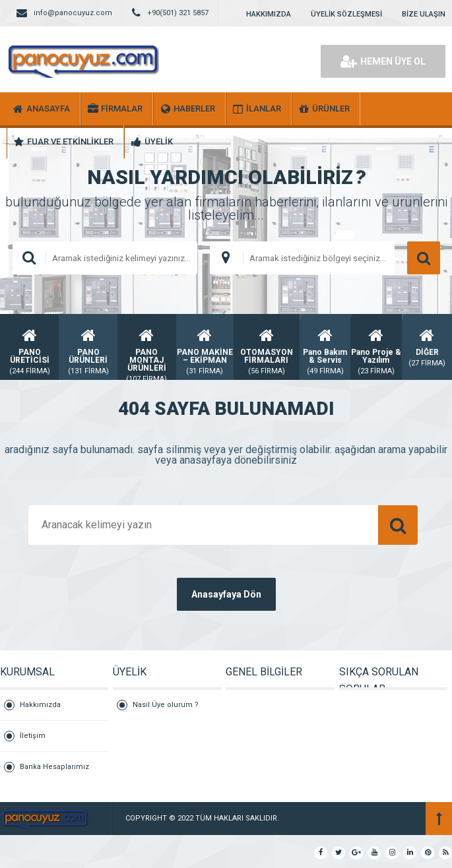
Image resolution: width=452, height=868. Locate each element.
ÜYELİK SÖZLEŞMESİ (346, 14)
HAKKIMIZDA (269, 14)
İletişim (33, 736)
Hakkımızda (40, 705)
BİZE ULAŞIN (424, 14)
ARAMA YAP (424, 258)
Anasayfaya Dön (226, 594)
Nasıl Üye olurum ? (166, 705)
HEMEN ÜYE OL (383, 61)
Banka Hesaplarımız (54, 767)
